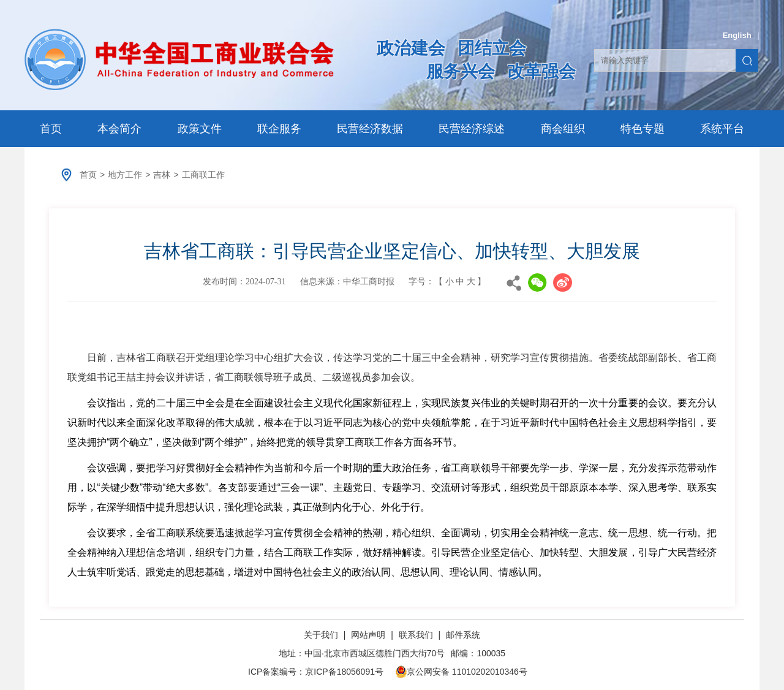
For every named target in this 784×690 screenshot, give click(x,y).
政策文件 (200, 129)
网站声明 (368, 635)
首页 (51, 129)
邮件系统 (463, 635)
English (737, 35)
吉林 (162, 175)
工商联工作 (203, 175)
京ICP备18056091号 (344, 672)
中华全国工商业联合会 (179, 59)
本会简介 (119, 129)
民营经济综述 (472, 129)
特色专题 (643, 129)
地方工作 (125, 175)
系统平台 (722, 129)
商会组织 (563, 129)
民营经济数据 (370, 129)
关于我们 (322, 635)
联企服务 (279, 129)
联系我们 (416, 635)
